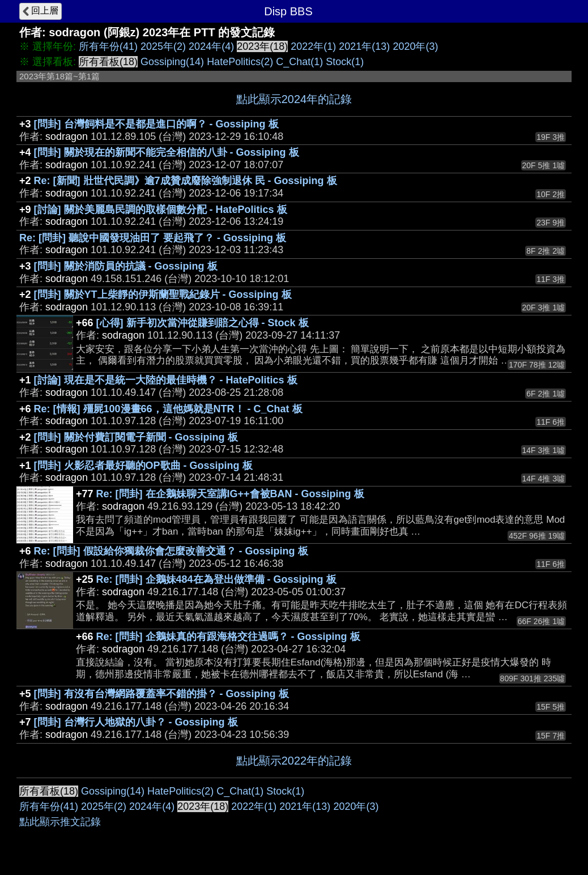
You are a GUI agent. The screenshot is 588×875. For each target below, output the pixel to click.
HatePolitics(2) (240, 62)
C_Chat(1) (299, 62)
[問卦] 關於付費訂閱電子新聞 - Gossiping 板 (136, 437)
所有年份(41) (108, 46)
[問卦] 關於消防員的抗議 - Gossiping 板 (126, 266)
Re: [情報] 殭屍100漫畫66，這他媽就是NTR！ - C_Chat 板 (168, 409)
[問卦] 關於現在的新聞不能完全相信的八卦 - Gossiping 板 (167, 152)
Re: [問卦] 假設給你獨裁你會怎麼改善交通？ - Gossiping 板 (171, 551)
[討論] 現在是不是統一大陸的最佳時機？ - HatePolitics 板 (166, 380)
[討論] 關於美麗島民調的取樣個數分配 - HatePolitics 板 (161, 210)
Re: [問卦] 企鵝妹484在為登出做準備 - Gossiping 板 (216, 579)
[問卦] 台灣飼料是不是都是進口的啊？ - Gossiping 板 (156, 124)
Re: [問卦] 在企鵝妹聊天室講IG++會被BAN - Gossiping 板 (230, 494)
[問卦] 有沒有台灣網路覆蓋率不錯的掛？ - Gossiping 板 (161, 694)
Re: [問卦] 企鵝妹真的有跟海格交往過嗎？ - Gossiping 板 (228, 637)
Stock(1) (345, 62)
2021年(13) (364, 46)
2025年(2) (163, 46)
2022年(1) (313, 46)
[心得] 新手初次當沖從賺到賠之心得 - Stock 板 (203, 323)
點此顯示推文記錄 (60, 822)
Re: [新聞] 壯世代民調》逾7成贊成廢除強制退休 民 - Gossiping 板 (186, 181)
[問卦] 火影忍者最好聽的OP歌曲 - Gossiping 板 (143, 466)
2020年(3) (415, 46)
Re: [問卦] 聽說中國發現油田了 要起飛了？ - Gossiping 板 (153, 238)
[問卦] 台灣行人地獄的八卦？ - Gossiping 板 (136, 722)
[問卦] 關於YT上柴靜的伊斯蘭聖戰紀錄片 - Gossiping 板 (163, 294)
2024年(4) (211, 46)
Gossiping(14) (172, 62)
